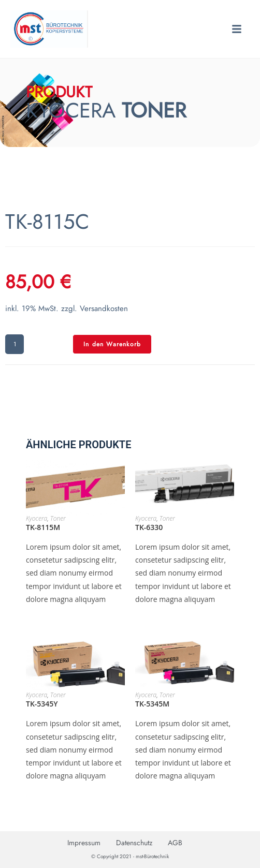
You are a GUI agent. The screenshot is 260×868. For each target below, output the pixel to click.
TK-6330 (149, 527)
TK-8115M (43, 527)
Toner (58, 518)
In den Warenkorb (112, 344)
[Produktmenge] (15, 344)
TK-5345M (152, 704)
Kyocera (37, 518)
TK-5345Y (42, 704)
